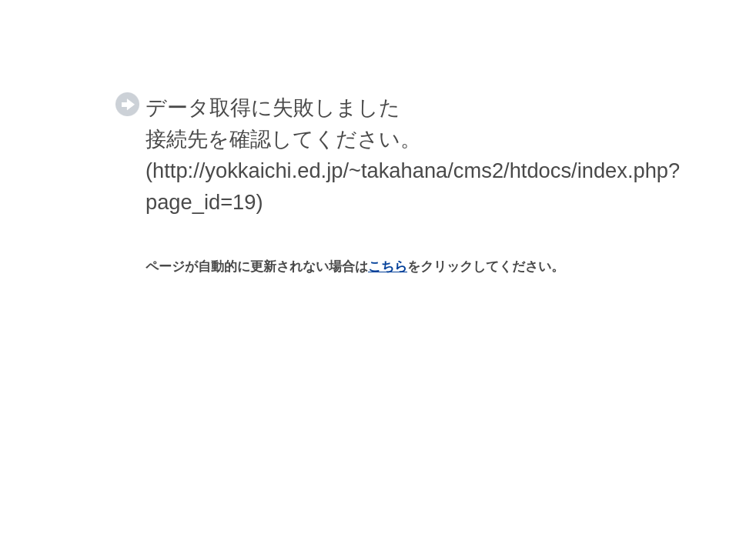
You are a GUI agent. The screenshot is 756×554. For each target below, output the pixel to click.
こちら (388, 267)
